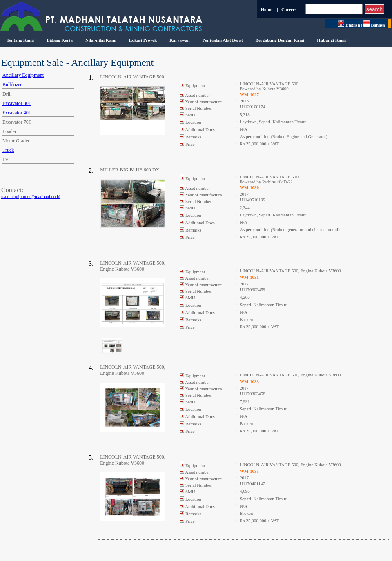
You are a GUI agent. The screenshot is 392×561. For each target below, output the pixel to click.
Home (266, 9)
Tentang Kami (20, 40)
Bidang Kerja (60, 40)
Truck (8, 150)
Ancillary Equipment (23, 75)
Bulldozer (12, 85)
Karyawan (180, 40)
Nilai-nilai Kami (101, 40)
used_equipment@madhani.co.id (31, 196)
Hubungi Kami (331, 40)
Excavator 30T (17, 103)
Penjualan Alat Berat (223, 40)
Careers (289, 9)
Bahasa (375, 25)
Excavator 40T (17, 113)
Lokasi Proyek (143, 40)
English (349, 25)
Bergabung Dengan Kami (280, 40)
